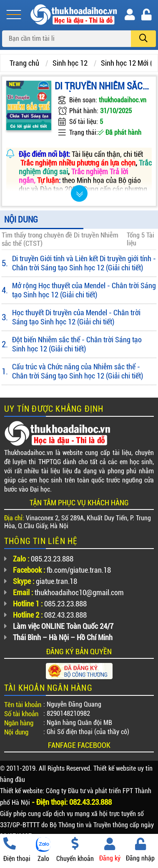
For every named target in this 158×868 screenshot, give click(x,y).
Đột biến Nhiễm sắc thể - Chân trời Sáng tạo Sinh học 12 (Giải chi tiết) (77, 344)
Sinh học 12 (70, 63)
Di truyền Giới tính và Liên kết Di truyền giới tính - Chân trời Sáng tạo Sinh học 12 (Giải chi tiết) (84, 263)
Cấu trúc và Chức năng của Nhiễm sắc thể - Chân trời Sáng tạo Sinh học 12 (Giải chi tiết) (78, 371)
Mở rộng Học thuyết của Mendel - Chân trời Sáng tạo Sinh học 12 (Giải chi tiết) (84, 290)
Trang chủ (24, 63)
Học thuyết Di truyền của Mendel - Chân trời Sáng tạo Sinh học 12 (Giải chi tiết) (76, 317)
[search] (143, 39)
